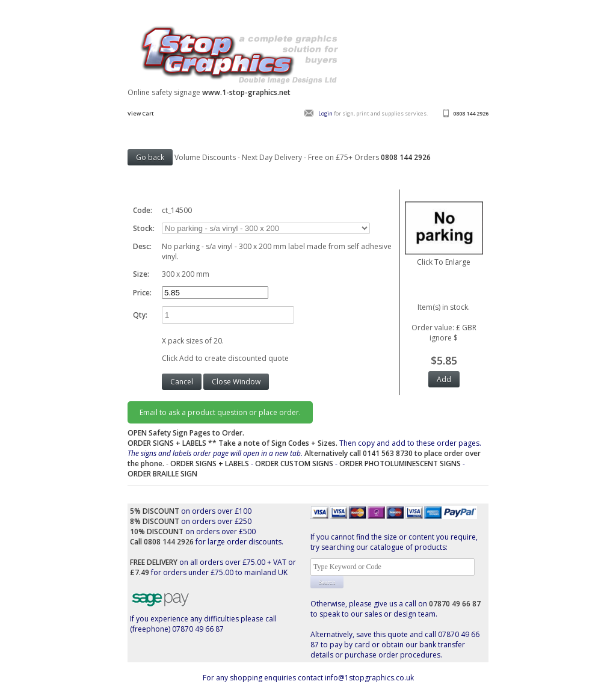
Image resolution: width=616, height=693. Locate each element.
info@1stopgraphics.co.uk (369, 678)
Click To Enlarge (444, 257)
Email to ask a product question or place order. (220, 412)
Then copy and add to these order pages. (304, 453)
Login (325, 113)
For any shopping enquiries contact (264, 678)
